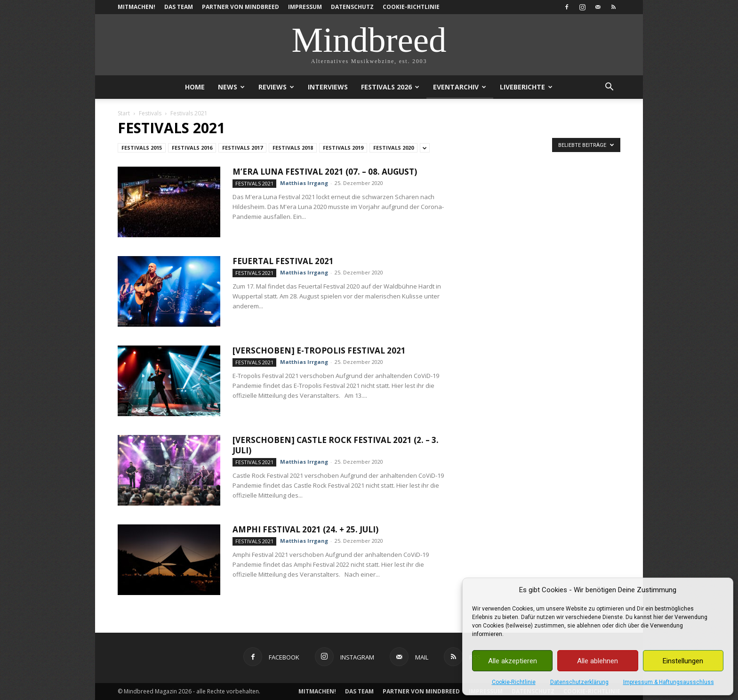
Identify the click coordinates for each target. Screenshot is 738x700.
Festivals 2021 (254, 183)
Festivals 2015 (142, 148)
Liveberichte (526, 87)
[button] (609, 88)
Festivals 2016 (192, 148)
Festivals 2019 (343, 148)
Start (124, 113)
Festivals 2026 (390, 87)
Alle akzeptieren (513, 661)
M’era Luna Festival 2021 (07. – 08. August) (325, 172)
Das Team (179, 7)
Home (195, 87)
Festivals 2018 (293, 148)
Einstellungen (683, 661)
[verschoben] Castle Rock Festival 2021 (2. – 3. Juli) (336, 445)
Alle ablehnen (598, 661)
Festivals (150, 113)
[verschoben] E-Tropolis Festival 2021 (319, 350)
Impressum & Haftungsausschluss (669, 682)
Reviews (276, 87)
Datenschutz (352, 7)
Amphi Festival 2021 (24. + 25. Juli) (305, 529)
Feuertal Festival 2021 (283, 261)
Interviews (328, 87)
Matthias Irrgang (304, 183)
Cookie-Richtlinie (514, 682)
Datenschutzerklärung (579, 682)
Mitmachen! (136, 7)
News (231, 87)
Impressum (305, 7)
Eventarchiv (460, 87)
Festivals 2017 (242, 148)
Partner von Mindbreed (241, 7)
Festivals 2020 (393, 148)
